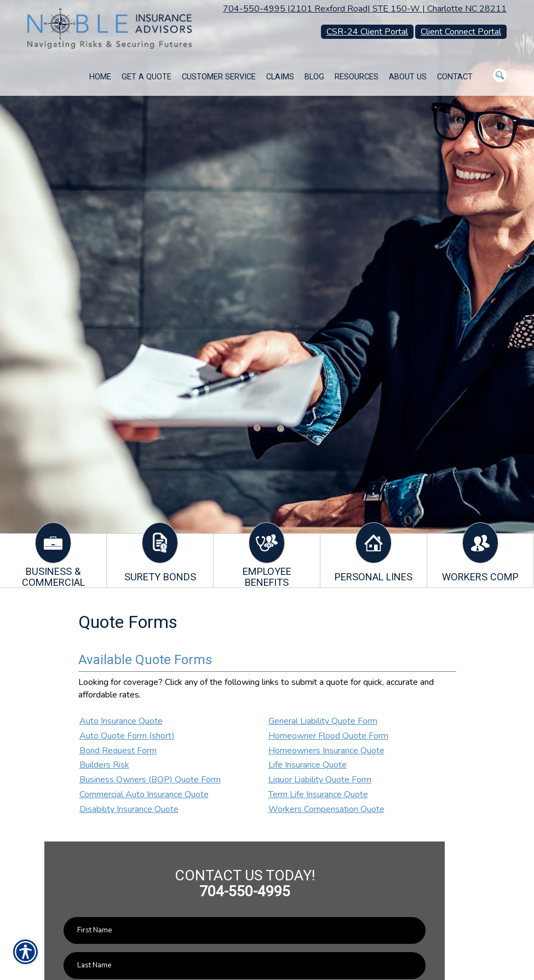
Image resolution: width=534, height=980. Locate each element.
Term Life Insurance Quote (318, 794)
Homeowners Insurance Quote (326, 751)
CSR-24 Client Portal (367, 32)
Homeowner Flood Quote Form (328, 736)
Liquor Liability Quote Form (320, 780)
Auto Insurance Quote (121, 721)
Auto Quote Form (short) (127, 736)
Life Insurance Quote (308, 765)
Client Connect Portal (461, 32)
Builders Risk (104, 765)
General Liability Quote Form (323, 721)
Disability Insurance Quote (129, 809)
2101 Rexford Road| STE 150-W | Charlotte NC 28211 (398, 9)
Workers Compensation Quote (326, 809)
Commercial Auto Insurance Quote (144, 794)
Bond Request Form (118, 751)
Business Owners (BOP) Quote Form (150, 780)
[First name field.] (245, 930)
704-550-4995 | (257, 9)
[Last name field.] (245, 965)
